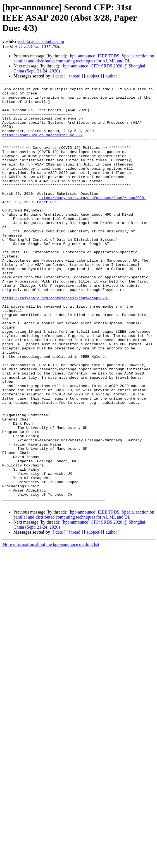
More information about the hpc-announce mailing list (51, 587)
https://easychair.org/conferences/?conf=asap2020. (93, 215)
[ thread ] (75, 76)
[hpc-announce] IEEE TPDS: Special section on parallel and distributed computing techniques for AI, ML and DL (84, 58)
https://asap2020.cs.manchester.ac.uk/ (43, 140)
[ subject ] (93, 76)
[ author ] (111, 76)
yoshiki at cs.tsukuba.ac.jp (41, 41)
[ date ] (59, 76)
